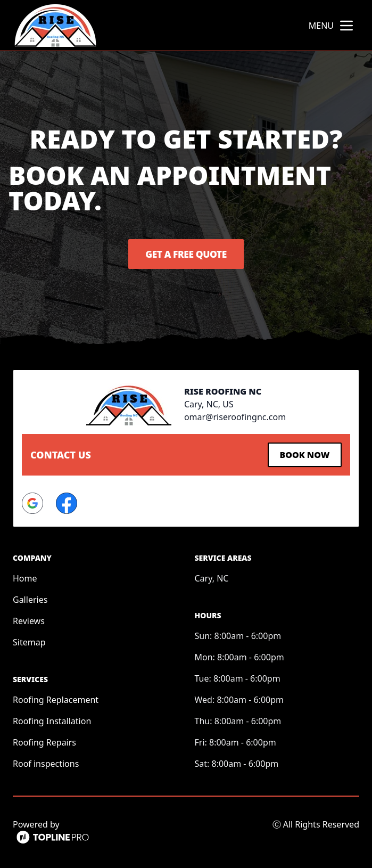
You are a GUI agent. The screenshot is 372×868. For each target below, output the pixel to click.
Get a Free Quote (186, 254)
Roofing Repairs (44, 741)
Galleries (30, 599)
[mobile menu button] (346, 26)
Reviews (29, 620)
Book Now (303, 454)
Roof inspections (46, 763)
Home (25, 577)
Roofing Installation (52, 720)
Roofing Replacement (56, 699)
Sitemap (29, 641)
